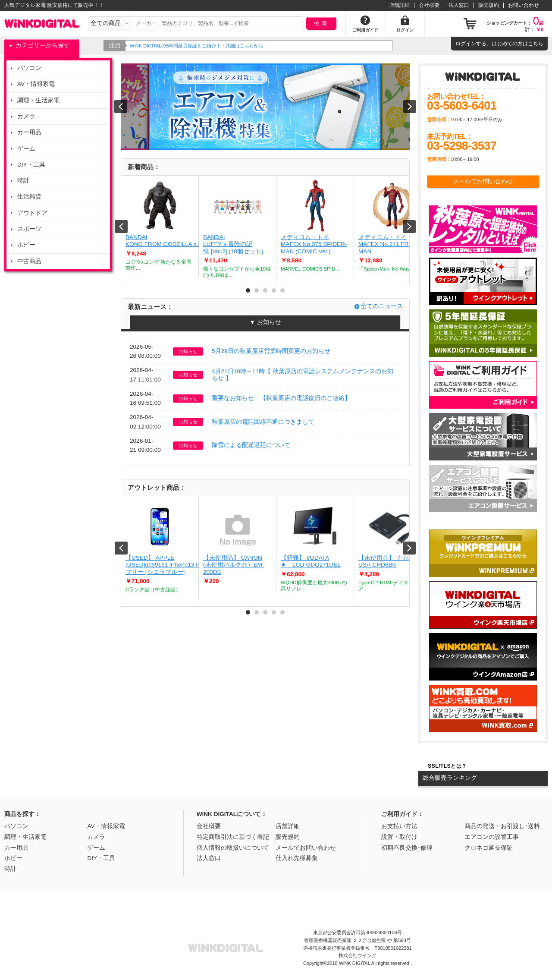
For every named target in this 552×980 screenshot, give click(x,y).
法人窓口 (459, 5)
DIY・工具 (31, 165)
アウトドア (32, 213)
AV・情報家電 (36, 84)
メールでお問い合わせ (483, 181)
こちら (536, 44)
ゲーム (26, 149)
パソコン (29, 68)
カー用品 (29, 132)
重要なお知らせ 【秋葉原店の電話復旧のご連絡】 (281, 398)
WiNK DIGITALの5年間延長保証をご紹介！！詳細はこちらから (198, 46)
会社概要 (429, 5)
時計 (23, 181)
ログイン (466, 44)
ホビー (26, 245)
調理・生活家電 (38, 100)
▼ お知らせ (265, 322)
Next (409, 227)
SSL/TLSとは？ (447, 766)
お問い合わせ (524, 5)
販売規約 (489, 5)
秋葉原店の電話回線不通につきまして (263, 422)
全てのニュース (382, 306)
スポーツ (29, 229)
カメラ (26, 116)
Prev (121, 227)
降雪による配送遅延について (251, 445)
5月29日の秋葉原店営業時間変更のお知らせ (271, 351)
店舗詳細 (399, 5)
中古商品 (29, 261)
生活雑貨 (29, 197)
